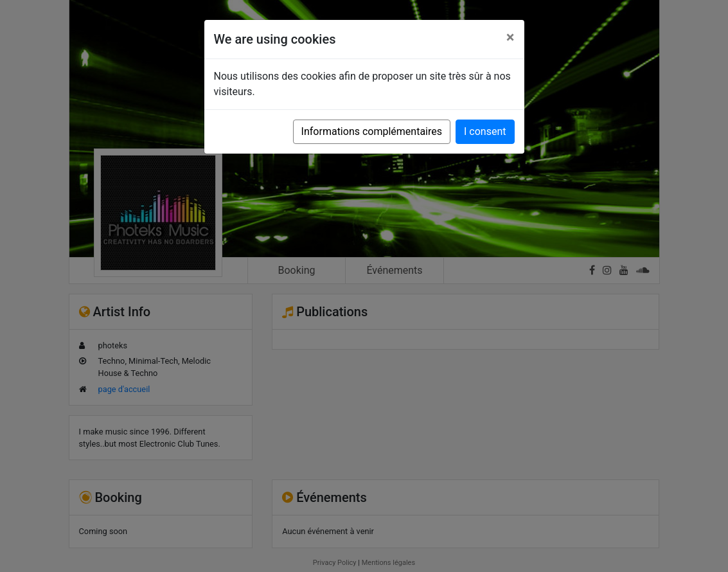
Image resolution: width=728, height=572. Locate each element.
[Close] (510, 37)
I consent (485, 131)
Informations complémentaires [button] (372, 131)
